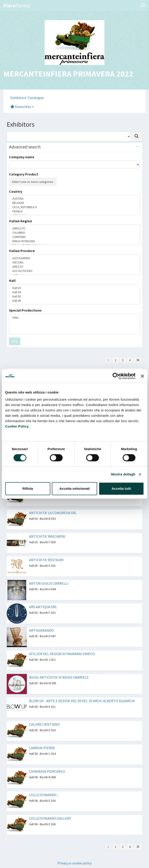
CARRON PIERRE (42, 748)
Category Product (24, 174)
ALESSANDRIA (74, 258)
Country (16, 191)
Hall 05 (74, 296)
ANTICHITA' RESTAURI (46, 560)
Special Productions (25, 310)
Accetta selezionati (74, 489)
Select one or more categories (33, 182)
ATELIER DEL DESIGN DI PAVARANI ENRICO (62, 654)
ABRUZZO (74, 228)
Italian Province (22, 251)
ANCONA (74, 262)
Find (15, 341)
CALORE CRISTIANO (44, 724)
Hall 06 (74, 301)
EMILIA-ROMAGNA (74, 241)
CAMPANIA (74, 237)
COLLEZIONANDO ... (44, 795)
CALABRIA (74, 233)
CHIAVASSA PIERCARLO (47, 771)
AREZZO (74, 267)
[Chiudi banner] (142, 376)
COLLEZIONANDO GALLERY (50, 818)
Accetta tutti (121, 489)
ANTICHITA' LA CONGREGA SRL (53, 513)
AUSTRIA (74, 199)
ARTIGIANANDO (41, 630)
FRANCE (74, 211)
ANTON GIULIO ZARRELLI (49, 583)
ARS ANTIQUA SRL (43, 607)
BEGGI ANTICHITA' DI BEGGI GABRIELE (59, 677)
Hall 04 (74, 292)
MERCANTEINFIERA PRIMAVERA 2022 (68, 74)
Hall (12, 280)
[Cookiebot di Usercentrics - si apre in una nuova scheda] (116, 376)
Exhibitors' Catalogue (27, 98)
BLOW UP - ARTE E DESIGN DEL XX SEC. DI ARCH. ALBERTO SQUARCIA (82, 701)
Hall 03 (74, 288)
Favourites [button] (22, 107)
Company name (22, 157)
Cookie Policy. (17, 426)
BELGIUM (74, 203)
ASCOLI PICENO (74, 271)
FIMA (74, 318)
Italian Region (21, 221)
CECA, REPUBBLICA (74, 207)
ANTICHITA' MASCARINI (47, 536)
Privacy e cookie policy (75, 863)
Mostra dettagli (123, 474)
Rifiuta (28, 489)
